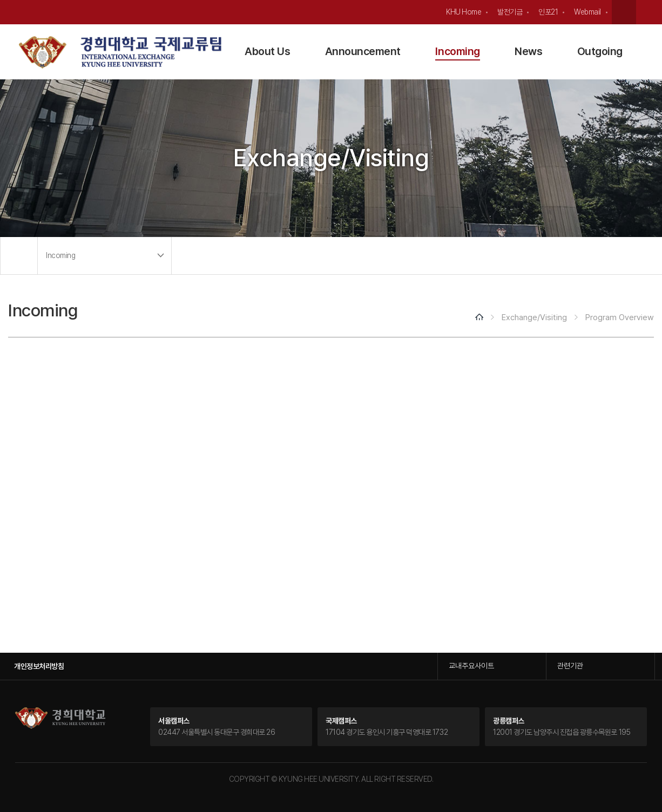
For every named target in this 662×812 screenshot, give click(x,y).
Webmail (587, 12)
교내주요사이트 (471, 666)
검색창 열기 (624, 12)
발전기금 (510, 12)
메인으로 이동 (19, 256)
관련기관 (570, 666)
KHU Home (464, 12)
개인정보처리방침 (39, 666)
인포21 (548, 12)
